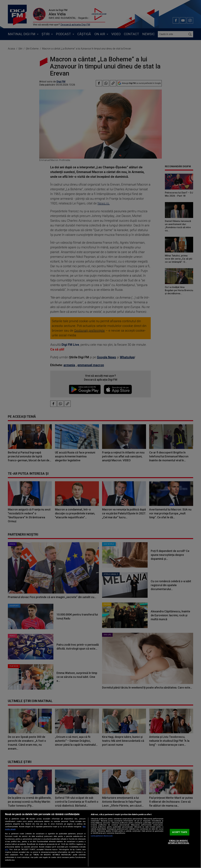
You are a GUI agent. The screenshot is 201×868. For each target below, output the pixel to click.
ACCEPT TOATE (180, 832)
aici (7, 849)
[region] (100, 839)
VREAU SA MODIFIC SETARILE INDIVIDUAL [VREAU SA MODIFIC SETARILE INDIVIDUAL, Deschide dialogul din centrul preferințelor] (179, 842)
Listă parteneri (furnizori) (102, 836)
